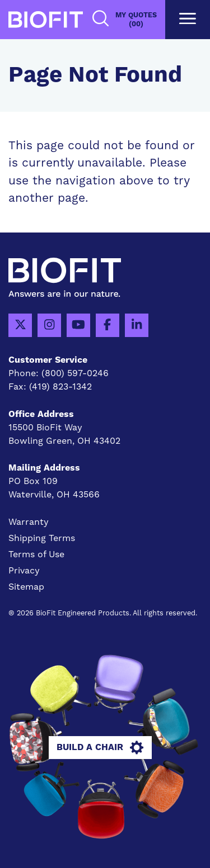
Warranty (29, 522)
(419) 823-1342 (60, 387)
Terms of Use (36, 554)
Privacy (24, 571)
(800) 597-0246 (75, 373)
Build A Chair (100, 748)
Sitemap (26, 587)
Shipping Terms (42, 538)
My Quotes (136, 20)
